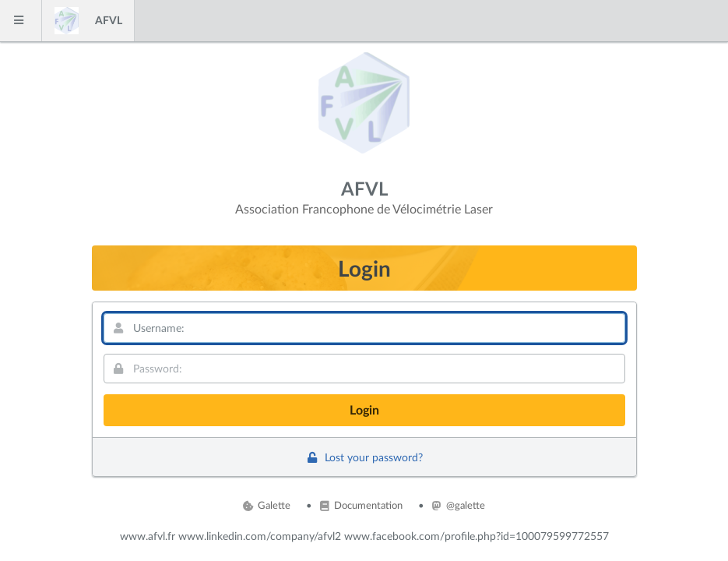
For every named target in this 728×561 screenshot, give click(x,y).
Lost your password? (364, 457)
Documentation (361, 505)
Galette (267, 505)
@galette (459, 505)
